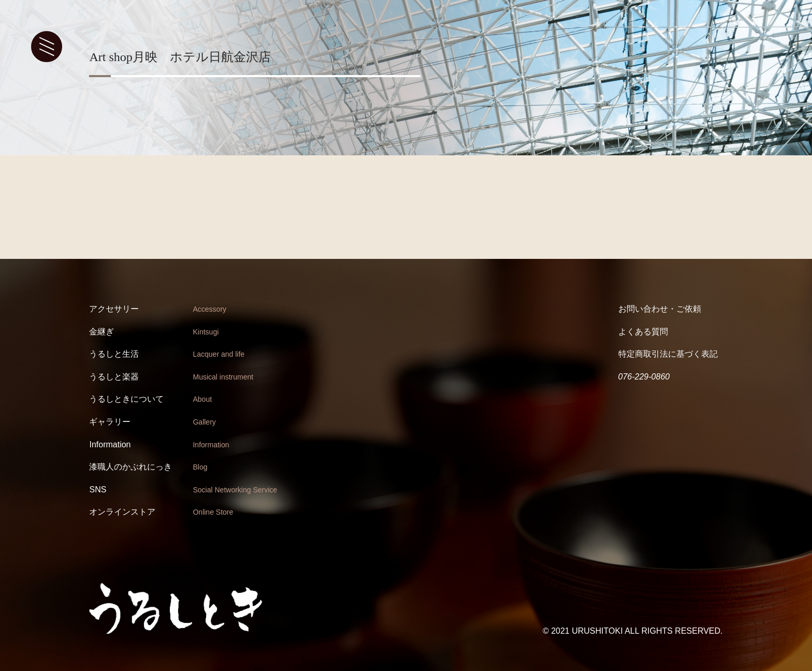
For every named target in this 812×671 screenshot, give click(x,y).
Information (110, 444)
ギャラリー (110, 422)
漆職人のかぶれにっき (130, 467)
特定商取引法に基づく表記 (668, 354)
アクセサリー (114, 309)
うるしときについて (126, 399)
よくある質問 (643, 332)
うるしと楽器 (114, 377)
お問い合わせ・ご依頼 (660, 309)
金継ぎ (102, 332)
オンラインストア (122, 512)
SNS (98, 490)
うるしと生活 (114, 354)
